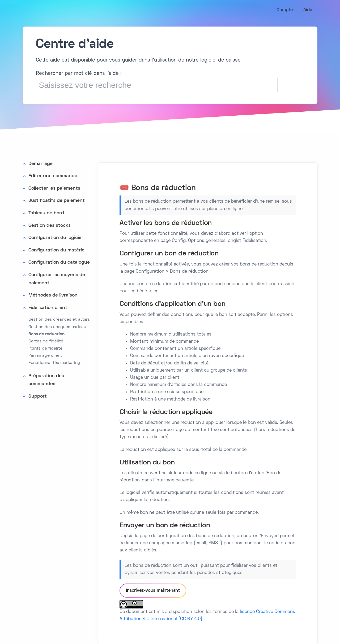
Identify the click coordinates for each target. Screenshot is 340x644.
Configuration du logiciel (56, 238)
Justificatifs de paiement (57, 201)
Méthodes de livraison (53, 295)
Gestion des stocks (50, 226)
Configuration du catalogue (59, 262)
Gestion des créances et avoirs (59, 320)
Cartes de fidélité (46, 341)
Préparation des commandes (46, 380)
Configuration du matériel (57, 250)
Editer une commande (53, 176)
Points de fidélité (45, 349)
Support (38, 396)
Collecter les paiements (54, 188)
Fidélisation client (48, 308)
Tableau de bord (46, 213)
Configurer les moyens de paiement (57, 279)
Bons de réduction (46, 334)
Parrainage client (45, 356)
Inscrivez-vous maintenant (153, 591)
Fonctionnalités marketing (54, 363)
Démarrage (41, 164)
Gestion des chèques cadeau (57, 327)
